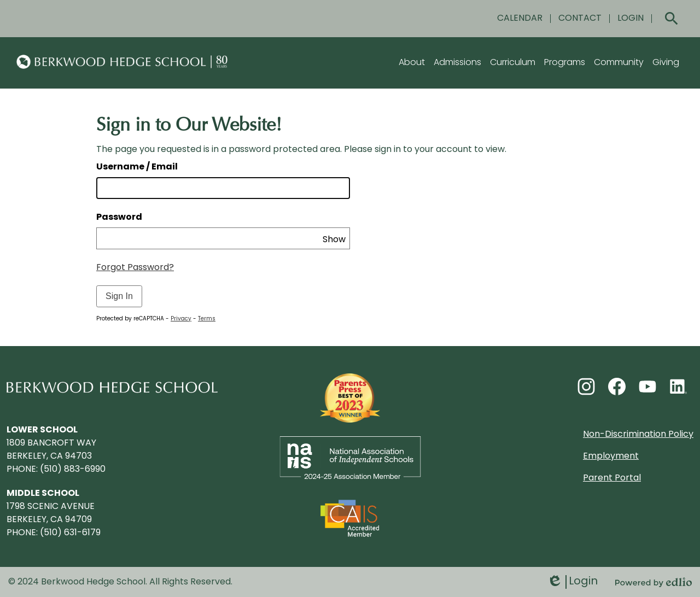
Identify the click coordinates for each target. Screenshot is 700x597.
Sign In (119, 296)
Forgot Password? (135, 268)
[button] (412, 63)
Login (572, 582)
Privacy (181, 319)
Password (119, 218)
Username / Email (137, 167)
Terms (207, 319)
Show (334, 240)
